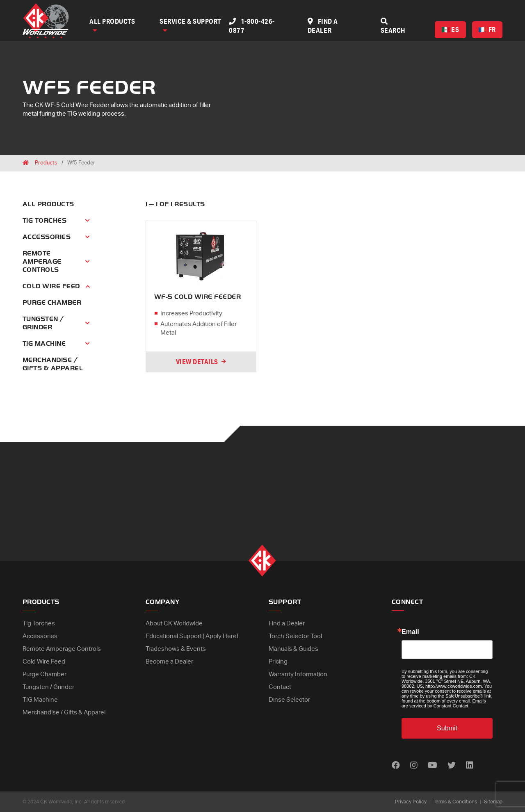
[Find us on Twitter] (452, 766)
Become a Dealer (169, 662)
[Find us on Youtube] (433, 766)
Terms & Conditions (455, 802)
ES (451, 29)
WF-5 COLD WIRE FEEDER (197, 297)
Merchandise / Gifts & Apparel (64, 713)
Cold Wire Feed (51, 286)
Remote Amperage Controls (42, 262)
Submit (447, 728)
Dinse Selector (289, 700)
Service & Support (190, 25)
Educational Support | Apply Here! (192, 636)
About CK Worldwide (174, 624)
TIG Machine (40, 700)
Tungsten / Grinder (43, 323)
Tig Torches (45, 221)
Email (410, 632)
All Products (112, 25)
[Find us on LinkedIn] (470, 766)
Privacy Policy (411, 802)
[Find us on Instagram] (414, 766)
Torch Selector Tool (295, 636)
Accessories (47, 237)
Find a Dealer (287, 624)
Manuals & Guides (293, 649)
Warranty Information (298, 674)
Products (46, 163)
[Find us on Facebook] (396, 766)
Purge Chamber (52, 303)
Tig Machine (44, 344)
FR (487, 29)
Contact (280, 687)
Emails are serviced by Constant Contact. (444, 703)
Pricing (278, 662)
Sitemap (493, 802)
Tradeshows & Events (176, 649)
